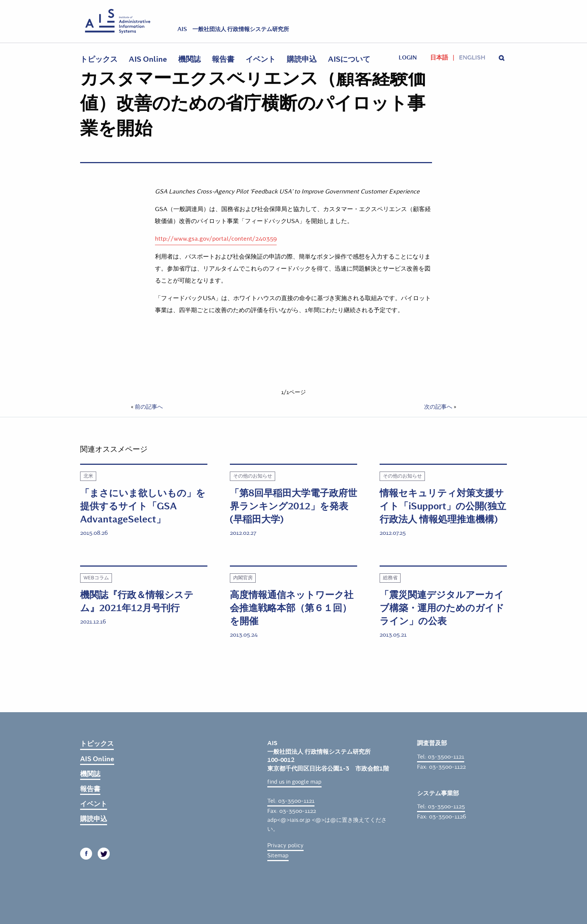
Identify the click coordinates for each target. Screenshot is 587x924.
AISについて (349, 59)
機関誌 (189, 59)
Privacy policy (285, 845)
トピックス (99, 59)
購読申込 (302, 59)
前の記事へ (149, 407)
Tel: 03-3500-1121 (291, 801)
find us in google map (294, 782)
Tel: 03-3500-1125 (441, 806)
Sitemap (278, 856)
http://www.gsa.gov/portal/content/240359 (216, 239)
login (408, 58)
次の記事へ (438, 407)
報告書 (223, 59)
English (472, 58)
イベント (261, 59)
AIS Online (148, 59)
